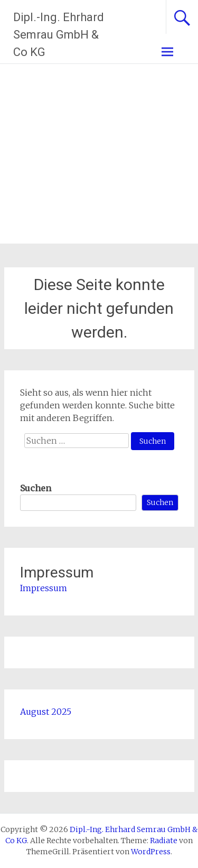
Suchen (36, 488)
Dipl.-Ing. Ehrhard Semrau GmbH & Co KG (59, 35)
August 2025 (46, 712)
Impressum (44, 588)
